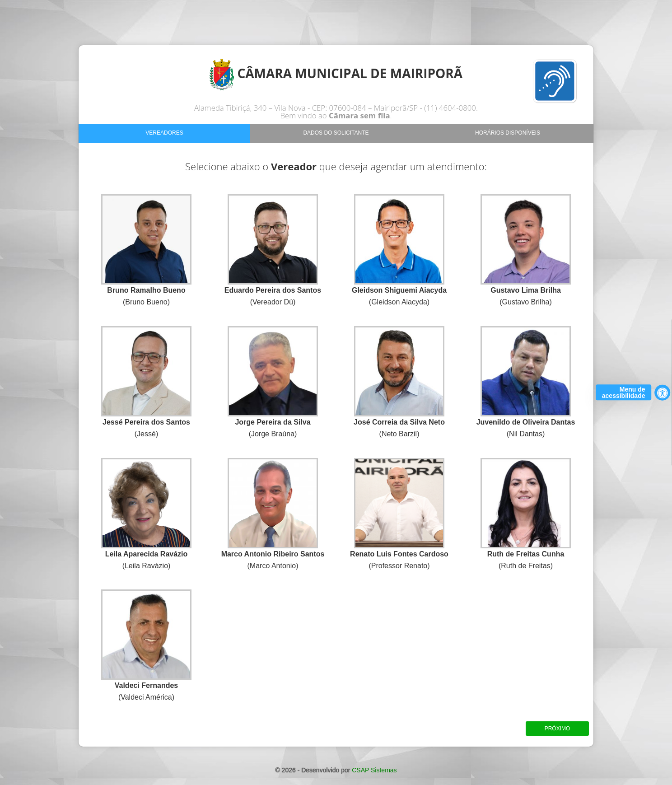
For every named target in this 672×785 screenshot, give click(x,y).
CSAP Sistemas (374, 770)
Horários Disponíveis (508, 133)
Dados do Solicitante (336, 133)
